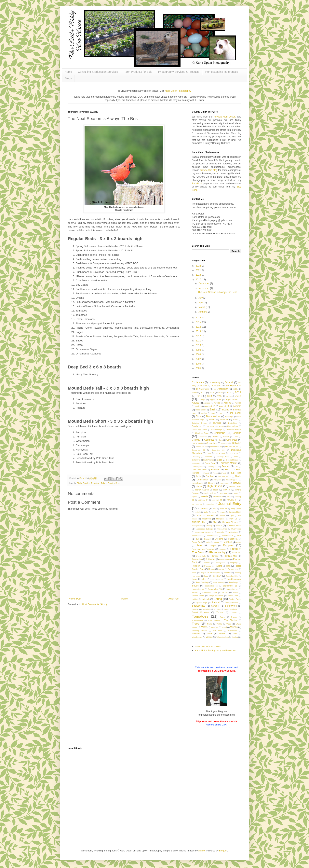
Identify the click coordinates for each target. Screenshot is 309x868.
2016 (199, 318)
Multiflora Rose (234, 526)
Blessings (229, 416)
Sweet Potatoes (200, 612)
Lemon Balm (235, 512)
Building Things (199, 423)
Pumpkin (196, 566)
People (213, 546)
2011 (199, 341)
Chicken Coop (202, 433)
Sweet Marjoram (231, 609)
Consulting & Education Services (98, 72)
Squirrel (215, 602)
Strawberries (199, 606)
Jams (229, 496)
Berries (222, 413)
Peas (199, 545)
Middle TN (199, 522)
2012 (199, 336)
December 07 (216, 447)
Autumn (237, 406)
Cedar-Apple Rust (200, 430)
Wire (235, 634)
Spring (218, 599)
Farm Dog (210, 463)
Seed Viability (219, 582)
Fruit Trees (235, 473)
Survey (217, 609)
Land (214, 512)
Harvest (237, 483)
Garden (86, 483)
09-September (234, 386)
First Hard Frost (199, 470)
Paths (208, 542)
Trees (195, 624)
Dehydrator (220, 453)
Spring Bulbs (235, 599)
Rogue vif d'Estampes (210, 573)
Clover (226, 437)
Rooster (227, 573)
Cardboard (197, 426)
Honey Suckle (202, 490)
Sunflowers (231, 606)
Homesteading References (222, 72)
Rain (228, 566)
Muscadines (222, 529)
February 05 (197, 467)
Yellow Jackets (222, 637)
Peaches (227, 542)
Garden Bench (225, 476)
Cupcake (225, 443)
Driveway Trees (222, 456)
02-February (215, 382)
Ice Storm (224, 493)
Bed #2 (204, 413)
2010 (199, 345)
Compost (209, 440)
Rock (194, 573)
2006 (199, 364)
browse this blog (209, 170)
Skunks (225, 592)
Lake (206, 512)
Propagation (220, 563)
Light (232, 515)
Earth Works (209, 460)
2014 (199, 327)
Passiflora (233, 539)
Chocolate (203, 437)
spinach (206, 599)
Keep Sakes (236, 509)
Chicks (237, 433)
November (204, 288)
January (203, 312)
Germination (202, 480)
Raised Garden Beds (110, 483)
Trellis (209, 624)
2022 (199, 266)
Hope (216, 490)
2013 (199, 331)
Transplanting (198, 620)
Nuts (239, 535)
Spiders (195, 599)
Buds (235, 420)
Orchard (207, 539)
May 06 (233, 519)
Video (229, 624)
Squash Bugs (201, 603)
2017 (199, 280)
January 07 (232, 500)
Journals (204, 509)
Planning (95, 483)
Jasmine (210, 504)
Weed (224, 627)
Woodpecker (197, 637)
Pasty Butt (197, 542)
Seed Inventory (234, 579)
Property (234, 563)
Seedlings (233, 582)
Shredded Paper (210, 592)
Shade (195, 592)
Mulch (219, 526)
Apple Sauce (215, 400)
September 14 (198, 589)
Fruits (199, 476)
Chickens (219, 433)
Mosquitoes (197, 526)
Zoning (235, 637)
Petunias (223, 549)
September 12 (211, 586)
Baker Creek (201, 410)
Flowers (215, 470)
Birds (79, 483)
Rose (206, 576)
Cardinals (210, 426)
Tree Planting (231, 620)
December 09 (232, 447)
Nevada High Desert (224, 117)
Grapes (217, 480)
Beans (226, 410)
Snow (235, 592)
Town (222, 617)
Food (228, 470)
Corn (220, 440)
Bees (213, 413)
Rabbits (218, 566)
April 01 (217, 403)
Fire (236, 467)
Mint (215, 522)
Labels (198, 512)
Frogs (215, 473)
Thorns (220, 612)
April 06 (238, 403)
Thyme (234, 612)
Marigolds (220, 519)
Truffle (219, 624)
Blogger (223, 851)
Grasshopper (232, 480)
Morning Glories (230, 522)
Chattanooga (216, 430)
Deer (209, 453)
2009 (199, 350)
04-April (229, 382)
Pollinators (210, 559)
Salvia (204, 579)
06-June (204, 386)
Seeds (195, 586)
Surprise (206, 609)
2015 (199, 322)
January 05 (217, 500)
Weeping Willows (200, 631)
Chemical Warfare (234, 430)
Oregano (219, 539)
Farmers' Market (228, 463)
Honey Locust (235, 486)
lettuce (222, 515)
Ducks (236, 456)
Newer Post (75, 599)
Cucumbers (212, 443)
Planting (215, 556)
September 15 (215, 589)
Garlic (238, 476)
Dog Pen (234, 453)
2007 (199, 359)
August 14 (224, 406)
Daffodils (237, 443)
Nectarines (233, 532)
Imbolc (235, 493)
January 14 (197, 504)
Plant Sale (201, 556)
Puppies (208, 566)
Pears (239, 542)
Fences (226, 466)
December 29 (218, 450)
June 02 (223, 509)
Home (68, 72)
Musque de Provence (204, 532)
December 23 (198, 450)
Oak (197, 539)
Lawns (223, 512)
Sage (194, 579)
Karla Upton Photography (178, 91)
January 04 (203, 500)
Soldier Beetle (198, 596)
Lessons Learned (205, 515)
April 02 (227, 403)
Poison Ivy (197, 559)
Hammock (224, 483)
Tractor (234, 617)
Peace (216, 542)
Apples (196, 403)
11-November (202, 389)
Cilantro (215, 437)
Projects (206, 563)
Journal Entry (230, 504)
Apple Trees (232, 400)
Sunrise (195, 609)
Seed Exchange (216, 579)
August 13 (210, 406)
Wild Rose (217, 631)
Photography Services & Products (179, 72)
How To (227, 490)
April (201, 303)
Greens (212, 483)
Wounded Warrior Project (208, 647)
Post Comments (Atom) (94, 604)
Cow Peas (232, 440)
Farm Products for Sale (138, 72)
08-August (216, 386)
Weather (215, 627)
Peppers (228, 545)
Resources (233, 569)
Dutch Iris (196, 460)
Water (204, 627)
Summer (215, 606)
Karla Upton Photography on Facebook (215, 651)
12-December (221, 389)
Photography (217, 552)
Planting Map (230, 556)
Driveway (208, 456)
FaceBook (197, 184)
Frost (224, 473)
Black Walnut (213, 416)
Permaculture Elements (203, 549)
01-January (198, 382)
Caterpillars (233, 426)
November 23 (213, 536)
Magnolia (207, 519)
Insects (204, 496)
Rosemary (216, 576)
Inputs (195, 496)
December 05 (201, 447)
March (202, 307)
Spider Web (233, 596)
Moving (209, 526)
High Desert (215, 486)
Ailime (202, 851)
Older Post (174, 599)
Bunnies (217, 423)
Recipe (222, 569)
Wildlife (196, 634)
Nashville (220, 532)
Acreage (202, 400)
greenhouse (198, 483)
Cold (236, 437)
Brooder (224, 420)
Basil (213, 409)
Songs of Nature (216, 596)
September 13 (230, 586)
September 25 (232, 589)
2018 (199, 275)
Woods (209, 637)
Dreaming (196, 456)
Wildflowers (232, 631)
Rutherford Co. (232, 576)
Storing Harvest (231, 603)
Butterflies (232, 423)
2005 (199, 368)
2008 (199, 354)
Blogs (68, 78)
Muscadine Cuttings (204, 529)
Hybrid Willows (210, 493)
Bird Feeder (235, 413)
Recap (212, 569)
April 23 (198, 406)
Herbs (199, 486)
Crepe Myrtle (197, 443)
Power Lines (225, 559)
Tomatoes (200, 616)
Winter (222, 634)
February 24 (212, 467)
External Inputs (232, 460)
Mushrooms (236, 529)
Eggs (220, 460)
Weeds (234, 627)
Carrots (220, 426)
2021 (199, 270)
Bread (212, 420)
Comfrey (196, 440)
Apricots (207, 403)
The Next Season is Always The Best (217, 292)
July (201, 298)
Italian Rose (218, 496)
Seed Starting (202, 582)
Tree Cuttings (214, 620)
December (204, 283)
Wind (209, 634)
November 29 (228, 536)
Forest (206, 473)
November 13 (198, 536)
